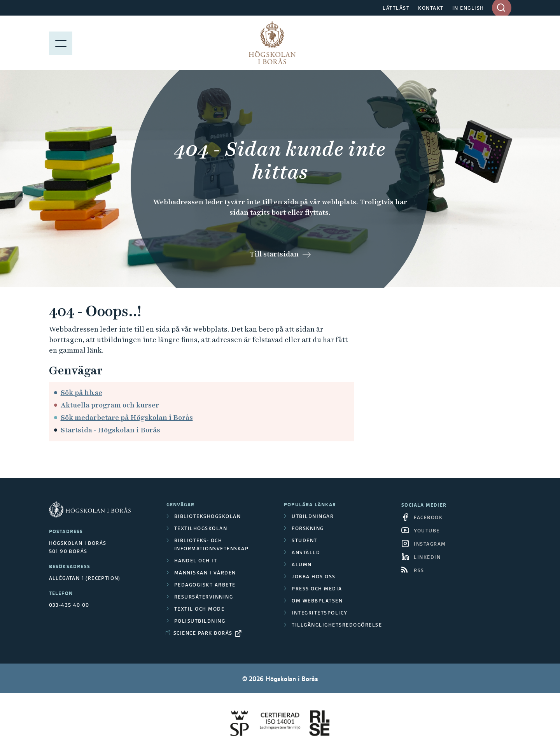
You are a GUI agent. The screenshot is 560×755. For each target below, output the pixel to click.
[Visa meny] (61, 43)
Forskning (308, 528)
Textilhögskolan (201, 528)
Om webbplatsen (317, 601)
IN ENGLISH (468, 8)
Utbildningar (313, 516)
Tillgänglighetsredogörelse (337, 625)
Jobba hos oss (314, 577)
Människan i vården (205, 573)
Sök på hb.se (81, 392)
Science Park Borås (203, 633)
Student (304, 540)
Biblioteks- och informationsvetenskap (212, 544)
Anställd (306, 552)
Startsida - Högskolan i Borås (110, 430)
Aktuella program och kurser (110, 405)
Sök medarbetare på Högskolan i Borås (127, 417)
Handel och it (196, 561)
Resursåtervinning (204, 597)
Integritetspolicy (320, 613)
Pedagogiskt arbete (205, 585)
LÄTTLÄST (396, 8)
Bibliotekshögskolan (208, 516)
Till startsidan (274, 254)
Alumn (302, 564)
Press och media (317, 589)
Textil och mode (199, 609)
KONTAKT (431, 8)
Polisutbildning (200, 621)
